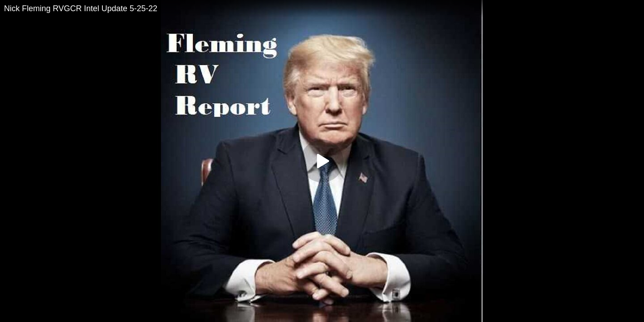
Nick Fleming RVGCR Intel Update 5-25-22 (81, 8)
